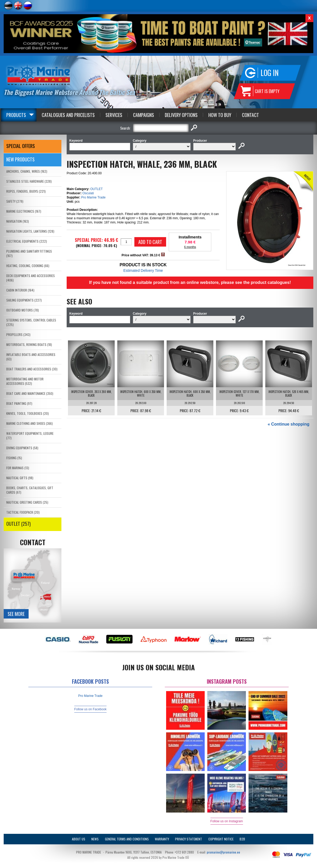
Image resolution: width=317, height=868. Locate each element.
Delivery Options (181, 115)
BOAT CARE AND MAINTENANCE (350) (30, 393)
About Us (79, 839)
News (95, 839)
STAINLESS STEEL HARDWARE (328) (29, 181)
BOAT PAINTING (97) (19, 403)
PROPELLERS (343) (18, 335)
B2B (242, 839)
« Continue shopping (289, 424)
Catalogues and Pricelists (68, 115)
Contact (250, 115)
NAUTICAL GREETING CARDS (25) (27, 502)
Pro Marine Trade (93, 197)
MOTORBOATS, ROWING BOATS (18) (29, 344)
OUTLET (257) (19, 524)
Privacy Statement (189, 839)
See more (16, 614)
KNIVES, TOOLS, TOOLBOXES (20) (28, 413)
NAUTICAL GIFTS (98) (20, 478)
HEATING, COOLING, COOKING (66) (28, 266)
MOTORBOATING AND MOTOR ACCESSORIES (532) (25, 381)
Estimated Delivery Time (143, 270)
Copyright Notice (221, 839)
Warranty (162, 839)
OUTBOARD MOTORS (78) (23, 310)
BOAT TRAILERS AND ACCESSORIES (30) (32, 369)
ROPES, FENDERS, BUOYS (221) (26, 191)
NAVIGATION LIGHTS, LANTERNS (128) (30, 231)
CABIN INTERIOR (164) (20, 290)
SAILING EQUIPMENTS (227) (24, 300)
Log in (270, 73)
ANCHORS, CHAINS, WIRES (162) (27, 171)
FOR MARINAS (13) (18, 468)
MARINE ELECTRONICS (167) (24, 211)
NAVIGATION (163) (18, 221)
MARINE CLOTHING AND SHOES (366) (30, 423)
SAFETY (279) (15, 201)
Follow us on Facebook (90, 709)
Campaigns (144, 115)
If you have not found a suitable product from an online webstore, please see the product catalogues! (190, 282)
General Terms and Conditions (127, 839)
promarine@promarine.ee (223, 852)
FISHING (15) (14, 458)
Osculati (88, 193)
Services (114, 115)
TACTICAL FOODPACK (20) (23, 512)
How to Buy (220, 115)
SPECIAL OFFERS (21, 146)
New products (20, 159)
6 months (190, 247)
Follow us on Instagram (227, 821)
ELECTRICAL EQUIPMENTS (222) (27, 241)
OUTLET (96, 189)
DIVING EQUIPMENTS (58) (22, 448)
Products (16, 115)
